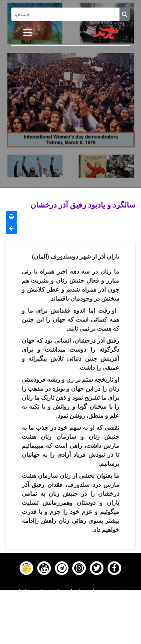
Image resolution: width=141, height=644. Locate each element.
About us (70, 639)
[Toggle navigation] (28, 33)
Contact (71, 630)
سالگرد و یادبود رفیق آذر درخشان (83, 205)
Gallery (71, 620)
